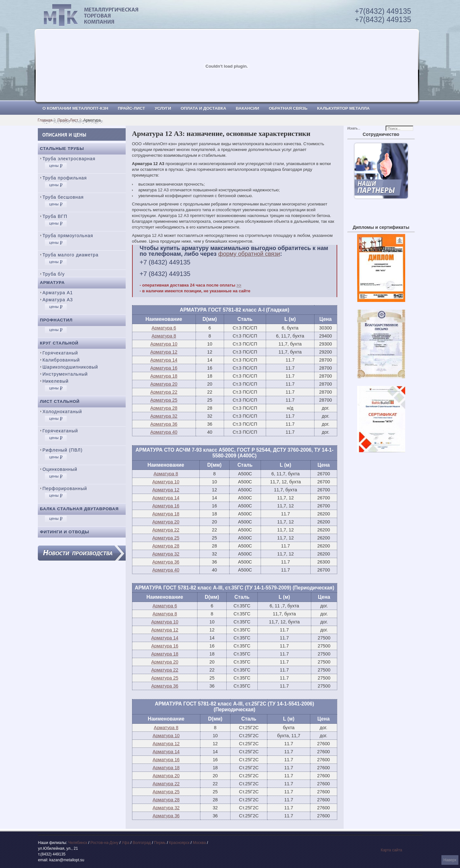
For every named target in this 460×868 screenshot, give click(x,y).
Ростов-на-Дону (104, 843)
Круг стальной (59, 343)
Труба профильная (65, 178)
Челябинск (78, 843)
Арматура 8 (164, 336)
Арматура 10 (164, 344)
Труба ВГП (55, 216)
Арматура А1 (58, 293)
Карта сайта (392, 850)
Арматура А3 (58, 300)
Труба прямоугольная (68, 236)
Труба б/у (54, 274)
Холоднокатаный (62, 412)
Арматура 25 (164, 400)
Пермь (160, 843)
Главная (45, 120)
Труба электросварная (69, 159)
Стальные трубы (62, 149)
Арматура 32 (164, 416)
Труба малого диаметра (71, 255)
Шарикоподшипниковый (70, 367)
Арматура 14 (164, 360)
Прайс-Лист (68, 120)
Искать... (354, 128)
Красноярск (179, 843)
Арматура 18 (164, 376)
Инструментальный (65, 374)
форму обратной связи (249, 254)
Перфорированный (65, 488)
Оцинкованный (60, 469)
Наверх (450, 860)
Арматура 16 (164, 368)
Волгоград (142, 843)
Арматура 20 (164, 384)
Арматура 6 (164, 328)
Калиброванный (61, 360)
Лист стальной (60, 401)
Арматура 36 (164, 424)
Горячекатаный (60, 353)
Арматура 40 (164, 432)
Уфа (125, 843)
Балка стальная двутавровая (79, 509)
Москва (199, 843)
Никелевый (56, 381)
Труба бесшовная (63, 197)
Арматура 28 (164, 408)
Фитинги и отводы (65, 532)
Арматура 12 (164, 352)
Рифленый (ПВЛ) (63, 450)
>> (239, 285)
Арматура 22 (164, 392)
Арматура (53, 283)
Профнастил (56, 320)
